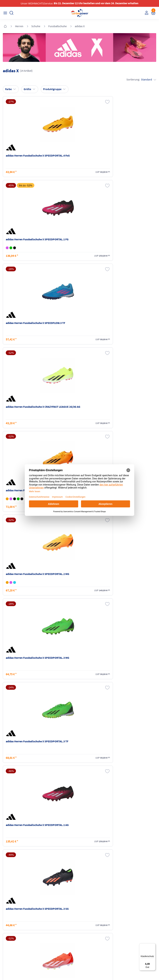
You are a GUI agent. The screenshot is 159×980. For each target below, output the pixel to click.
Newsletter (9, 926)
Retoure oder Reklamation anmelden (134, 915)
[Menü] (153, 945)
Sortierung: (141, 79)
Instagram (9, 947)
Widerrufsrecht (128, 923)
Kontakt (8, 920)
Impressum (87, 913)
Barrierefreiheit (89, 933)
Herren (19, 26)
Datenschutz (88, 926)
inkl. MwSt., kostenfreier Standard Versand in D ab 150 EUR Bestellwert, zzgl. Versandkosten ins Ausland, (47, 871)
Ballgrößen (48, 933)
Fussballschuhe (58, 26)
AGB (83, 920)
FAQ (6, 913)
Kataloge (47, 926)
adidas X (80, 26)
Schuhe (36, 26)
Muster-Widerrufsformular (134, 930)
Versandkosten (50, 913)
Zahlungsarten (50, 920)
